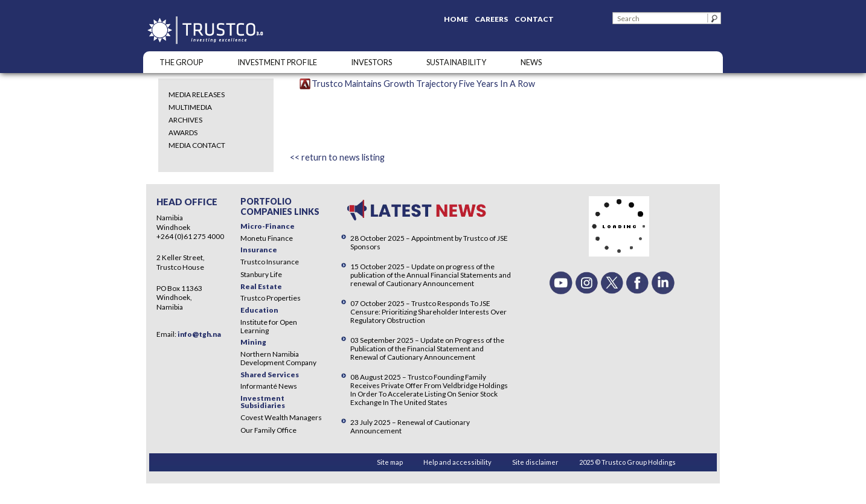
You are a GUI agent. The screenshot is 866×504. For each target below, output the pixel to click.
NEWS (531, 62)
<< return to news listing (337, 157)
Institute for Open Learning (269, 326)
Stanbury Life (261, 274)
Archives (185, 120)
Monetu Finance (267, 238)
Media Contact (197, 145)
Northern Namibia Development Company (278, 358)
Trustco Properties (271, 298)
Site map (390, 462)
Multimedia (190, 107)
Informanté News (269, 386)
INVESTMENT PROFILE (277, 62)
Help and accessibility (457, 462)
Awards (183, 132)
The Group (181, 62)
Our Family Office (268, 430)
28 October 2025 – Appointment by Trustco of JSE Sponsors (429, 242)
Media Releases (197, 94)
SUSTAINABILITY (456, 62)
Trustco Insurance (270, 262)
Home (456, 19)
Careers (491, 19)
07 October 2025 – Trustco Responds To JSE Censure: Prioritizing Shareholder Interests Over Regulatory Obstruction (428, 312)
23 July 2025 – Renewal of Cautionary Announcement (410, 426)
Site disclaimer (535, 462)
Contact (534, 19)
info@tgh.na (199, 334)
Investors (371, 62)
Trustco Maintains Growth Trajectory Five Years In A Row (423, 84)
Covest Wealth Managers (281, 417)
